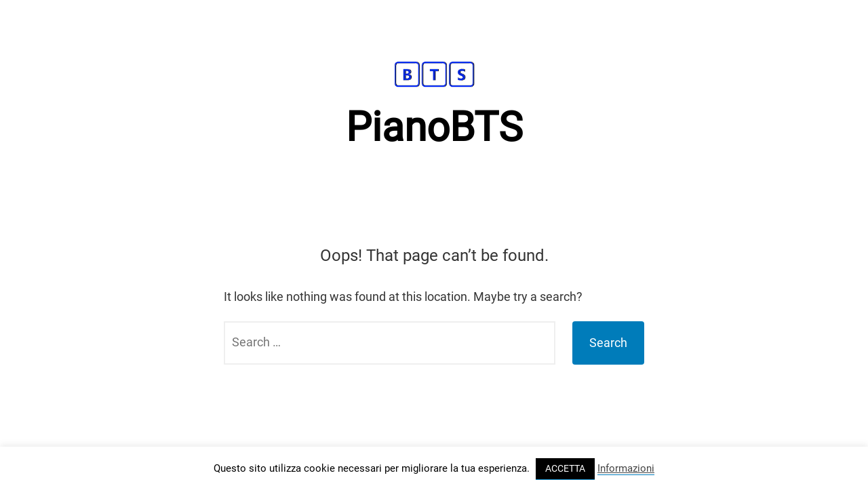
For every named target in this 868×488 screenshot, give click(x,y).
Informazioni (626, 468)
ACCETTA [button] (565, 468)
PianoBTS (434, 127)
